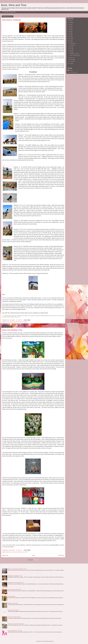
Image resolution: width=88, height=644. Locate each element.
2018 (70, 35)
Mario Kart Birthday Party (12, 330)
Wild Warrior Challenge (12, 20)
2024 (70, 24)
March (71, 58)
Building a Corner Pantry (13, 603)
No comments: (19, 320)
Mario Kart (20, 552)
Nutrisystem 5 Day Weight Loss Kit (15, 576)
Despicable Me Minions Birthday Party (16, 583)
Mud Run (16, 322)
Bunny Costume (10, 322)
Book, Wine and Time (14, 5)
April (71, 52)
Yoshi (26, 552)
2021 (70, 30)
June (71, 49)
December (72, 43)
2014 (70, 42)
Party (24, 552)
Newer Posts (5, 555)
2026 (70, 21)
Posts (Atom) (36, 560)
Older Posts (61, 555)
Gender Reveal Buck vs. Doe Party (15, 631)
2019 (70, 33)
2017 (70, 37)
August (72, 45)
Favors (13, 552)
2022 (70, 28)
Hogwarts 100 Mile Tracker (13, 610)
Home (33, 555)
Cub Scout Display (12, 596)
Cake (10, 552)
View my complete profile (73, 72)
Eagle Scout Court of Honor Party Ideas (16, 624)
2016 (70, 38)
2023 (70, 26)
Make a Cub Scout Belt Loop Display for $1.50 (17, 569)
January (72, 61)
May (71, 50)
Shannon (71, 70)
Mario (16, 552)
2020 (70, 31)
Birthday (7, 552)
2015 (70, 40)
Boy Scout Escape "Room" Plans (14, 590)
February (72, 59)
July (71, 47)
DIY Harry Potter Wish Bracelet (14, 617)
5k (6, 322)
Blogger (52, 641)
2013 (70, 64)
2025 (70, 22)
